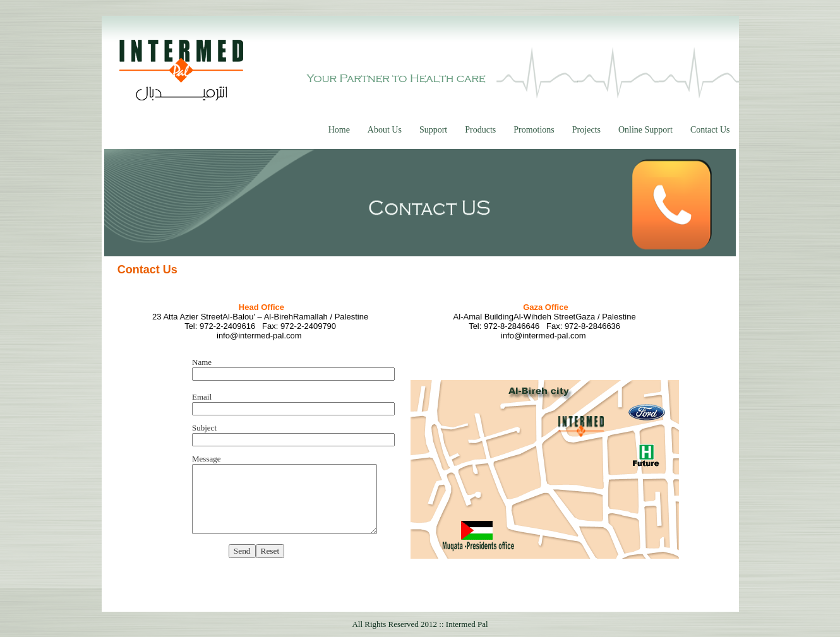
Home (339, 130)
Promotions (534, 130)
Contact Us (710, 130)
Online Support (645, 130)
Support (433, 130)
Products (480, 130)
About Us (385, 130)
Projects (586, 130)
